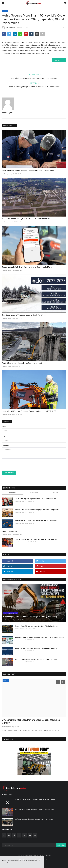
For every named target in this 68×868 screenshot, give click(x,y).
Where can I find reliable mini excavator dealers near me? (36, 521)
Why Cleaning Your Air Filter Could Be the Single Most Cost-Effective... (40, 637)
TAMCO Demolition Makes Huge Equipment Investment (24, 363)
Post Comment (9, 473)
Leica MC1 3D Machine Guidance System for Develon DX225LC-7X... (29, 411)
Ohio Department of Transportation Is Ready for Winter (24, 315)
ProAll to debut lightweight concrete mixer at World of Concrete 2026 (34, 87)
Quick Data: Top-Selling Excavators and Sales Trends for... (36, 499)
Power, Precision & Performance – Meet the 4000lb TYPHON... (36, 799)
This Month (34, 492)
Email (4, 436)
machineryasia (8, 28)
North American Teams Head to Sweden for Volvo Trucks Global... (28, 171)
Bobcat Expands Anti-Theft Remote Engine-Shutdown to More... (27, 267)
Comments (7, 421)
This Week (12, 492)
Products (5, 11)
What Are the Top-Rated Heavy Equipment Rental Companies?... (38, 510)
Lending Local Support (10, 532)
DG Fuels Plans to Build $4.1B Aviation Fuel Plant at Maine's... (26, 219)
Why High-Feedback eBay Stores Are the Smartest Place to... (37, 648)
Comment (6, 446)
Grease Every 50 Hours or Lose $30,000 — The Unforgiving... (37, 626)
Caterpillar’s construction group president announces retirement (34, 78)
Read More (59, 60)
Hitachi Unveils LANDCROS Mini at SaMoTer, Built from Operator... (38, 539)
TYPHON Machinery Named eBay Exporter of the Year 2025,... (37, 659)
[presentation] (15, 464)
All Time (56, 492)
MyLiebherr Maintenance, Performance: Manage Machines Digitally (31, 721)
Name (4, 426)
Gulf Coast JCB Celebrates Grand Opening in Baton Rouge (34, 819)
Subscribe (61, 845)
